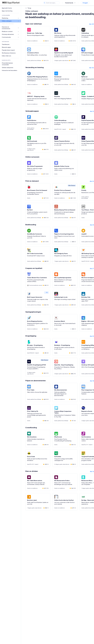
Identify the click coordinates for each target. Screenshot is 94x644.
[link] (10, 8)
